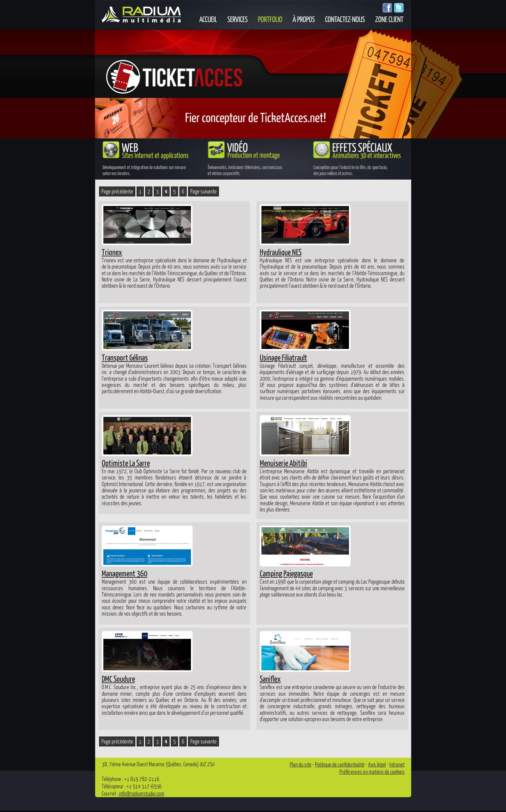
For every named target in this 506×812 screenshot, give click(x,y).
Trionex (112, 252)
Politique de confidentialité (340, 764)
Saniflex (270, 679)
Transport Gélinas (125, 357)
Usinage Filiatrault (283, 357)
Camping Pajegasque (286, 573)
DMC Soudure (118, 679)
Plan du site (301, 764)
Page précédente (117, 191)
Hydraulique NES (281, 252)
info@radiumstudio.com (142, 793)
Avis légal (377, 764)
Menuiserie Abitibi (283, 463)
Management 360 (125, 573)
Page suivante (203, 191)
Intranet (397, 764)
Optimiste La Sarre (126, 463)
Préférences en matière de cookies (372, 772)
